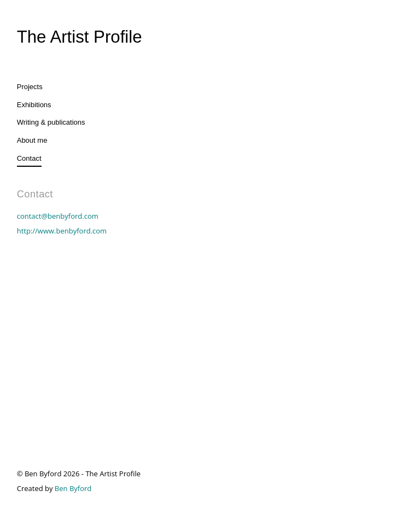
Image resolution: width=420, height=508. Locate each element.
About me (32, 140)
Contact (29, 158)
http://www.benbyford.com (62, 231)
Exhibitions (34, 105)
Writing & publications (51, 122)
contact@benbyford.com (58, 216)
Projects (30, 87)
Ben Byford (73, 488)
